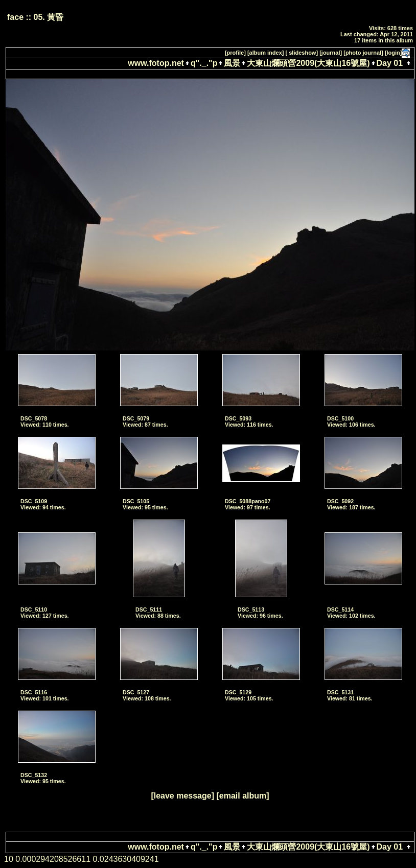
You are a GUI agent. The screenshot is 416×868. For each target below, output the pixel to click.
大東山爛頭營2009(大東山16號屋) (308, 63)
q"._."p (204, 63)
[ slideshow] (302, 53)
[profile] (235, 53)
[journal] (331, 53)
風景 (232, 63)
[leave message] (182, 796)
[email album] (242, 796)
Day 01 (390, 63)
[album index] (266, 53)
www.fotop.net (156, 63)
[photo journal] (363, 53)
